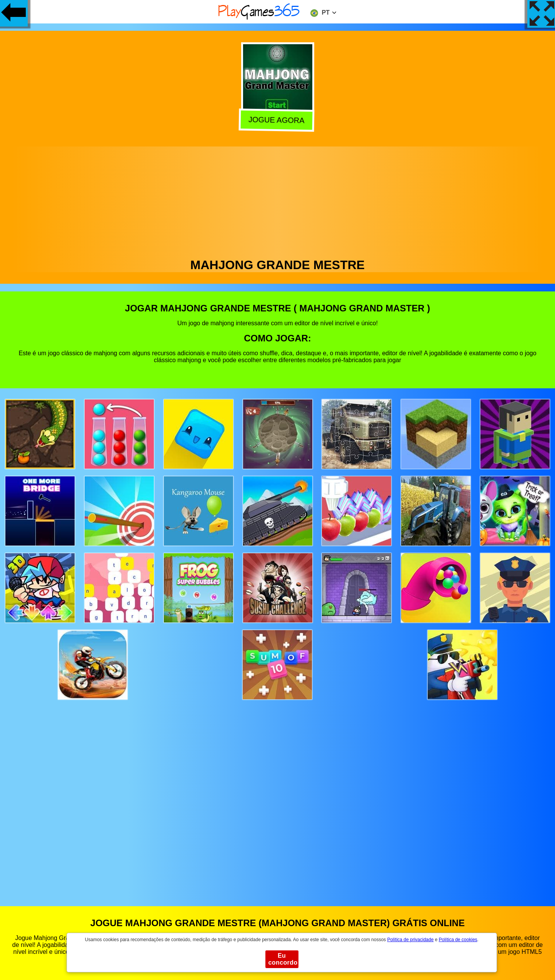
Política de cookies (458, 940)
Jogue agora (278, 120)
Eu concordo (283, 959)
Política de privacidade (411, 940)
